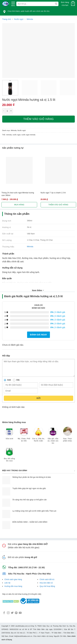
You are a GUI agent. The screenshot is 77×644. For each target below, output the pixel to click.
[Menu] (13, 4)
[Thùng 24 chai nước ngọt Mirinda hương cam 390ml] (19, 170)
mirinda (9, 135)
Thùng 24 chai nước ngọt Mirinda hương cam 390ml (18, 194)
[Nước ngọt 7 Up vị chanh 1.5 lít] (58, 170)
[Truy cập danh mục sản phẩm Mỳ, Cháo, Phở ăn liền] (24, 436)
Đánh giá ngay (38, 335)
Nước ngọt (19, 19)
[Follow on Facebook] (4, 613)
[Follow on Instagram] (8, 613)
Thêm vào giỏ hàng (38, 119)
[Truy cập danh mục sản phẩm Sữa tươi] (9, 435)
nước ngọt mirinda (28, 135)
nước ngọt (17, 135)
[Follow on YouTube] (20, 613)
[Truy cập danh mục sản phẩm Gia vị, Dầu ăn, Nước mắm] (38, 436)
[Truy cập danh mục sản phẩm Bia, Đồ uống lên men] (9, 456)
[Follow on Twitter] (12, 613)
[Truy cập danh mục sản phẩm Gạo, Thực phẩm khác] (68, 436)
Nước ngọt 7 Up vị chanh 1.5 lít (53, 193)
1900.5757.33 (25, 567)
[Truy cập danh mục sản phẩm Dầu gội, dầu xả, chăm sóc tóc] (53, 437)
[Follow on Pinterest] (16, 613)
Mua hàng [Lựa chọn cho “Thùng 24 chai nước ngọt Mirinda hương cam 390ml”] (19, 205)
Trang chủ (7, 19)
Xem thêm (38, 290)
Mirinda (30, 19)
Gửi (38, 398)
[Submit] (56, 4)
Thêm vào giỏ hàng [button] (58, 205)
